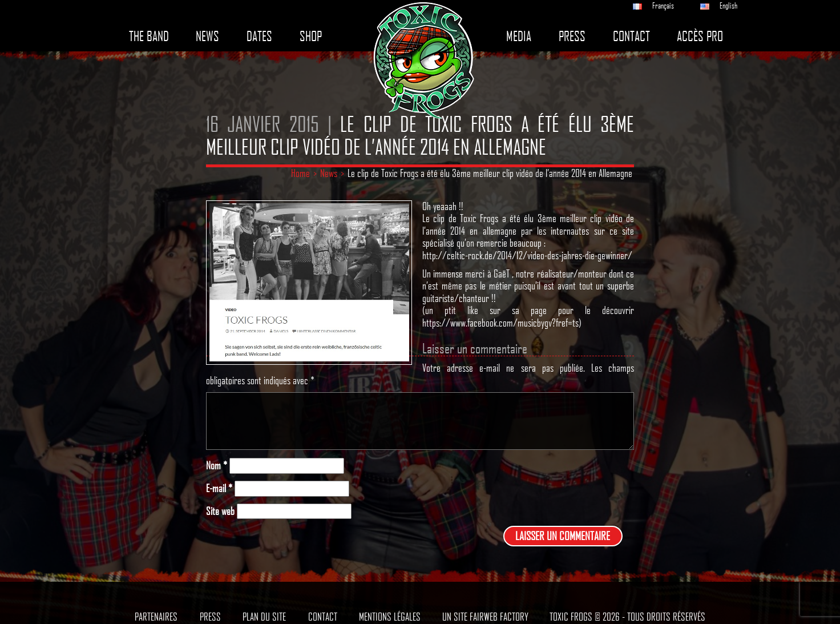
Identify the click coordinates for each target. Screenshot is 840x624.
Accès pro (700, 36)
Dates (259, 36)
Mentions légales (390, 617)
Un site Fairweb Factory (485, 617)
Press (572, 36)
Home (300, 173)
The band (149, 36)
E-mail (219, 488)
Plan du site (264, 617)
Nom (217, 466)
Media (519, 36)
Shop (311, 36)
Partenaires (156, 617)
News (207, 36)
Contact (631, 36)
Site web (220, 511)
